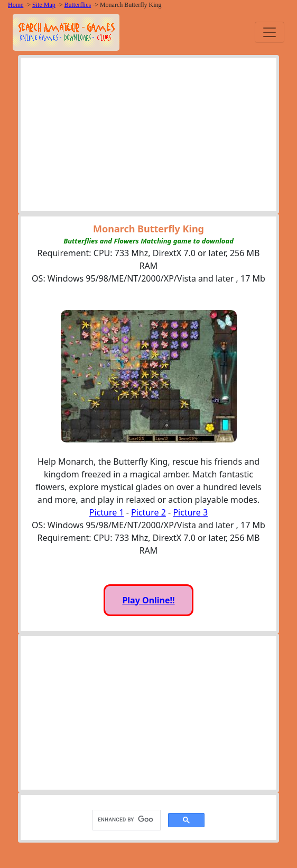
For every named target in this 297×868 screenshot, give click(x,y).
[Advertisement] (149, 137)
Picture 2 (148, 512)
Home (16, 5)
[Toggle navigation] (270, 32)
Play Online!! (148, 600)
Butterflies (78, 5)
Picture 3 (190, 512)
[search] (126, 820)
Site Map (44, 5)
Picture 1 (107, 512)
